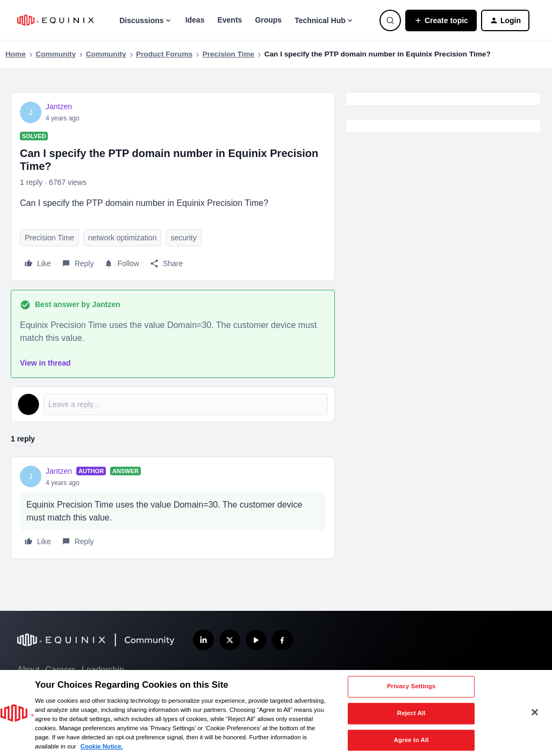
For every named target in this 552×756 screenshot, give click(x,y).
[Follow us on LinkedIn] (203, 640)
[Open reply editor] (173, 404)
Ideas (195, 20)
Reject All (411, 713)
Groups (268, 20)
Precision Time (228, 54)
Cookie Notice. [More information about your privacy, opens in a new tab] (102, 746)
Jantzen (59, 106)
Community (56, 54)
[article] (173, 508)
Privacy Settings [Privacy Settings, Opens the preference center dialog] (411, 687)
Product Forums (164, 54)
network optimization (123, 238)
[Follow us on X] (230, 640)
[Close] (535, 712)
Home (16, 54)
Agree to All (411, 740)
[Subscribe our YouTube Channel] (256, 640)
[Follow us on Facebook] (282, 640)
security (183, 238)
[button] (441, 20)
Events (230, 20)
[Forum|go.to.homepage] (56, 20)
